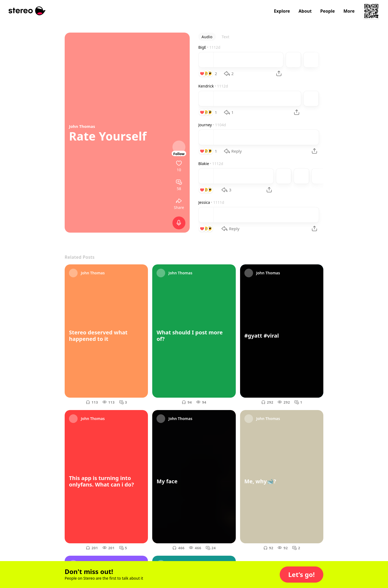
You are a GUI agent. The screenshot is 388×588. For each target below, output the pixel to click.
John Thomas (82, 126)
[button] (302, 575)
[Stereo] (27, 11)
